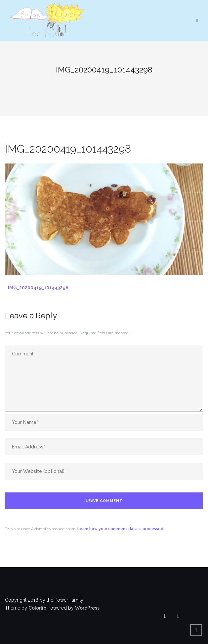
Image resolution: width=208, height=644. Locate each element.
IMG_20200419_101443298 (38, 288)
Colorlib (37, 608)
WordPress (87, 608)
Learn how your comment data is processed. (121, 529)
